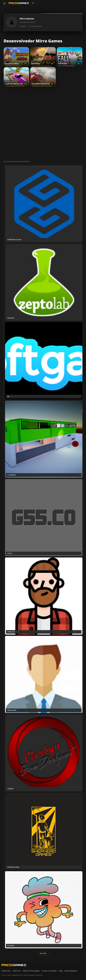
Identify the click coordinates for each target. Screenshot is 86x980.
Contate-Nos (6, 971)
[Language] (34, 3)
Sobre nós (17, 971)
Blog (61, 971)
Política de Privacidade (31, 971)
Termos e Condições (49, 971)
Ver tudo (43, 953)
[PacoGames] (14, 965)
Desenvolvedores (71, 971)
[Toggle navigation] (4, 3)
